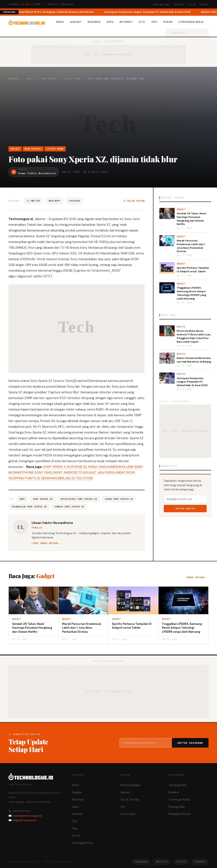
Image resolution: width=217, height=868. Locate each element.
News (60, 22)
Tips (154, 22)
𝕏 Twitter (33, 201)
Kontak (204, 5)
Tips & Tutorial (130, 800)
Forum (168, 22)
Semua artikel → (197, 577)
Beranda (14, 79)
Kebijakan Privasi (180, 814)
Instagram (141, 862)
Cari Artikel (128, 814)
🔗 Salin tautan (134, 201)
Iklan (192, 5)
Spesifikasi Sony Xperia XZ (79, 499)
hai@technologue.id (24, 820)
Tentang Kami (161, 5)
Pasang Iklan (177, 807)
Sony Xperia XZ (43, 499)
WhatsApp (54, 201)
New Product (49, 79)
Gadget (76, 22)
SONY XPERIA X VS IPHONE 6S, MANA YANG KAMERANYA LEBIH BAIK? (93, 467)
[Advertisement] (108, 113)
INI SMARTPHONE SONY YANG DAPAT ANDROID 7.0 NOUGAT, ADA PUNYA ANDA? (67, 473)
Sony (22, 499)
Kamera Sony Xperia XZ (69, 507)
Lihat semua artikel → (47, 543)
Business (94, 22)
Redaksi (179, 5)
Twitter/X (162, 862)
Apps (110, 22)
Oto (142, 22)
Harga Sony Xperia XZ (119, 499)
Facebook (74, 201)
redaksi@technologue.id (27, 816)
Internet (126, 22)
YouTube (181, 862)
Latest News (73, 79)
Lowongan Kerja (191, 22)
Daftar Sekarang (190, 743)
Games (125, 792)
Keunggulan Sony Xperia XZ (29, 507)
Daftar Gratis (185, 509)
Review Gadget (130, 785)
